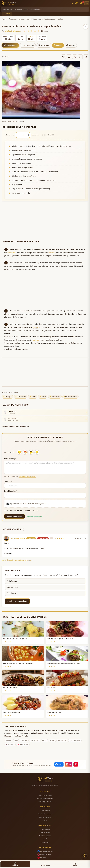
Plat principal (55, 397)
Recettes (12, 19)
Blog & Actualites (45, 817)
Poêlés (43, 397)
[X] (75, 57)
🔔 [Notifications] (82, 3)
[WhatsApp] (80, 57)
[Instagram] (68, 764)
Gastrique (7, 397)
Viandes (21, 19)
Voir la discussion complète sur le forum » (17, 560)
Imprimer (71, 45)
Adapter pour (9, 135)
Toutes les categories (45, 795)
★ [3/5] (32, 31)
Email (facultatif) (11, 491)
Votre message (10, 459)
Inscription (45, 842)
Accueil (4, 19)
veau (15, 733)
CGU (45, 839)
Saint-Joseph (22, 736)
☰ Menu (7, 14)
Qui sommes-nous (45, 829)
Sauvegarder (44, 45)
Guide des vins (45, 811)
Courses (58, 45)
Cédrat (33, 397)
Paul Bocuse (12, 593)
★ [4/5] (35, 31)
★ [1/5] (25, 31)
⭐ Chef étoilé (31, 538)
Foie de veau (21, 397)
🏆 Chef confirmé (43, 538)
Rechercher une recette (45, 798)
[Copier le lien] (86, 57)
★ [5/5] (38, 31)
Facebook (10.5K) (45, 851)
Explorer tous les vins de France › (15, 426)
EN (87, 3)
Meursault (8, 736)
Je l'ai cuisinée (28, 45)
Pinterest (42, 858)
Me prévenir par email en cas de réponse (22, 511)
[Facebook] (63, 57)
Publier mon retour (14, 516)
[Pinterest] (69, 57)
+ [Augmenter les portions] (29, 135)
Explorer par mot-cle (45, 802)
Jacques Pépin (12, 587)
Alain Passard (12, 581)
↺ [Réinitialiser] (42, 135)
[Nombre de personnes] (23, 135)
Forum (45, 820)
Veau (28, 19)
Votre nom (8, 481)
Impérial (50, 135)
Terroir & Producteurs (45, 814)
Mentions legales (45, 836)
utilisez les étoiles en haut (28, 477)
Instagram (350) (44, 855)
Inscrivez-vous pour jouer (17, 601)
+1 (52, 538)
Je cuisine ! (10, 45)
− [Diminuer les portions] (17, 135)
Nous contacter (45, 833)
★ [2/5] (28, 31)
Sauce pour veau (70, 397)
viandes (41, 733)
